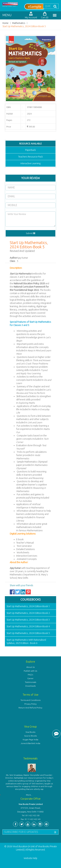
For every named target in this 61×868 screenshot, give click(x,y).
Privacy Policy (30, 704)
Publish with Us (30, 671)
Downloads (30, 686)
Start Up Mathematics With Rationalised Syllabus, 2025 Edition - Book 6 (26, 641)
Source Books (30, 736)
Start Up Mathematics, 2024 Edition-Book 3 (28, 620)
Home (5, 23)
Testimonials (30, 682)
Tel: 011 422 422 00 (31, 815)
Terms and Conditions (30, 700)
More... (29, 795)
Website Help (30, 858)
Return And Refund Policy (30, 708)
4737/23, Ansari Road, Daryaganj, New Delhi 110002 (30, 810)
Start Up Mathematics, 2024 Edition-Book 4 (28, 626)
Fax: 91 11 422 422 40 (31, 819)
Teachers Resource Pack (30, 157)
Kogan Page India (30, 740)
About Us (30, 667)
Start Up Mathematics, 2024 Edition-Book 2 (28, 613)
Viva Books (30, 732)
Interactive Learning (30, 163)
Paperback (30, 150)
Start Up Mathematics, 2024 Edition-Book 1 (28, 606)
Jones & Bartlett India (30, 743)
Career (30, 678)
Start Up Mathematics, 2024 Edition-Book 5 (24, 26)
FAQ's (30, 675)
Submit (30, 233)
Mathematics (19, 23)
